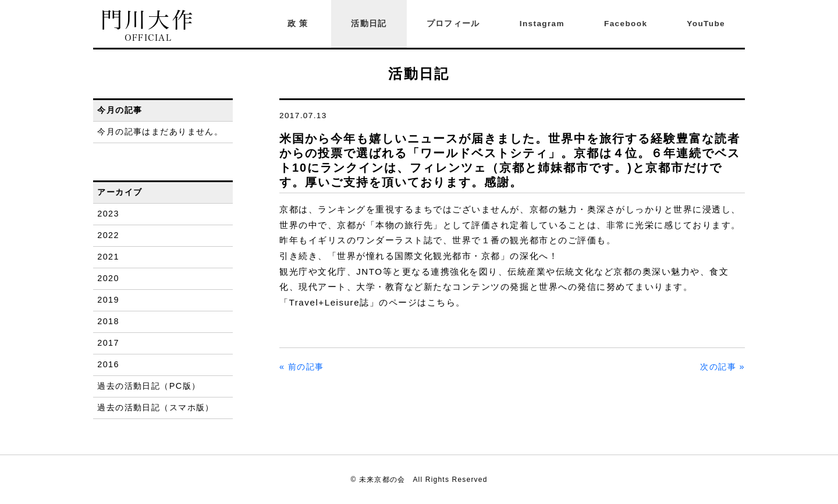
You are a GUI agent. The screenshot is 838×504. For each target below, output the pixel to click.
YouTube (706, 24)
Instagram (542, 24)
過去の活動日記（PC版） (149, 386)
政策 (300, 24)
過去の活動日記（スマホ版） (156, 407)
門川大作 (148, 26)
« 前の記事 (302, 367)
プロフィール (453, 24)
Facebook (626, 24)
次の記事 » (722, 367)
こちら (442, 302)
